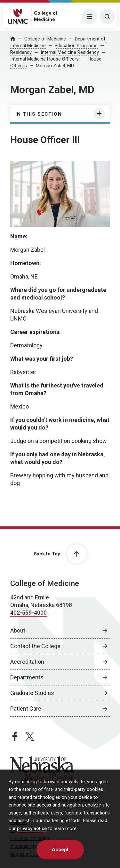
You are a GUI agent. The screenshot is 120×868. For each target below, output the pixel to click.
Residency (21, 52)
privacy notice (32, 829)
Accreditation (27, 662)
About (18, 630)
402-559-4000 (28, 613)
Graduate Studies (32, 693)
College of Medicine (45, 39)
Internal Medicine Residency (70, 52)
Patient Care (26, 709)
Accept (60, 850)
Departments (27, 677)
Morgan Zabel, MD (55, 66)
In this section (39, 114)
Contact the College (35, 646)
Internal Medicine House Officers (44, 59)
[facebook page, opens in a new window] (15, 736)
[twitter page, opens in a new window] (30, 736)
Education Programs (76, 46)
